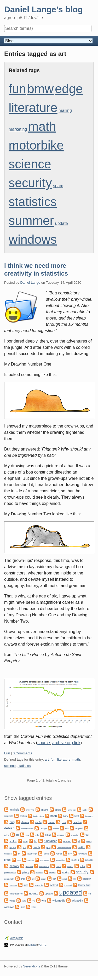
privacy (26, 873)
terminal (68, 885)
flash (25, 841)
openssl (29, 866)
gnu (25, 847)
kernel (59, 854)
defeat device (27, 829)
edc (37, 835)
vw (34, 901)
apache (45, 810)
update (62, 223)
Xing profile (17, 938)
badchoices (38, 816)
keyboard (83, 854)
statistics (33, 202)
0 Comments (22, 753)
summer (31, 221)
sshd (65, 879)
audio (85, 810)
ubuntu (34, 893)
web (44, 901)
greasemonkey (64, 847)
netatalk (89, 860)
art (47, 759)
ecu (27, 835)
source (44, 743)
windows (33, 239)
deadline (77, 822)
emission (75, 835)
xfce (23, 907)
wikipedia (77, 901)
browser (89, 816)
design (43, 829)
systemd (54, 885)
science (30, 164)
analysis (14, 810)
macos (31, 860)
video (12, 901)
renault (52, 873)
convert (52, 822)
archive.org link (66, 743)
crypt (64, 822)
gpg (48, 847)
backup (23, 816)
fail (87, 835)
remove (39, 873)
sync (26, 885)
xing (34, 907)
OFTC (43, 945)
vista (24, 901)
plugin (70, 866)
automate (9, 816)
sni (33, 879)
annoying (30, 810)
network (14, 866)
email (48, 835)
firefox (13, 841)
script (66, 872)
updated (71, 892)
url (90, 894)
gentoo (67, 841)
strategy (87, 879)
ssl (75, 879)
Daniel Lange (30, 283)
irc (19, 854)
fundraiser (50, 841)
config (38, 822)
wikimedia (59, 901)
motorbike (36, 145)
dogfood (79, 829)
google (36, 847)
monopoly (45, 860)
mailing (65, 110)
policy (82, 866)
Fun (7, 753)
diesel (56, 829)
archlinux (72, 810)
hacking (81, 847)
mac (19, 860)
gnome (13, 847)
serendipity (9, 879)
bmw (40, 89)
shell (23, 879)
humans (8, 854)
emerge (61, 835)
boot (77, 816)
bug (12, 822)
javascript (32, 854)
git (79, 841)
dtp (18, 835)
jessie (46, 854)
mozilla (75, 860)
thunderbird (84, 885)
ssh (54, 879)
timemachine (16, 894)
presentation (10, 873)
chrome (25, 822)
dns (67, 829)
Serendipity (31, 966)
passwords (44, 866)
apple (58, 810)
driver (7, 835)
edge (69, 89)
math (42, 126)
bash (54, 816)
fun (17, 89)
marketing (18, 129)
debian (9, 828)
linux (7, 860)
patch (58, 866)
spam (58, 186)
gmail (89, 841)
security (30, 183)
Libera (32, 945)
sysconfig (39, 885)
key (70, 854)
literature (33, 108)
